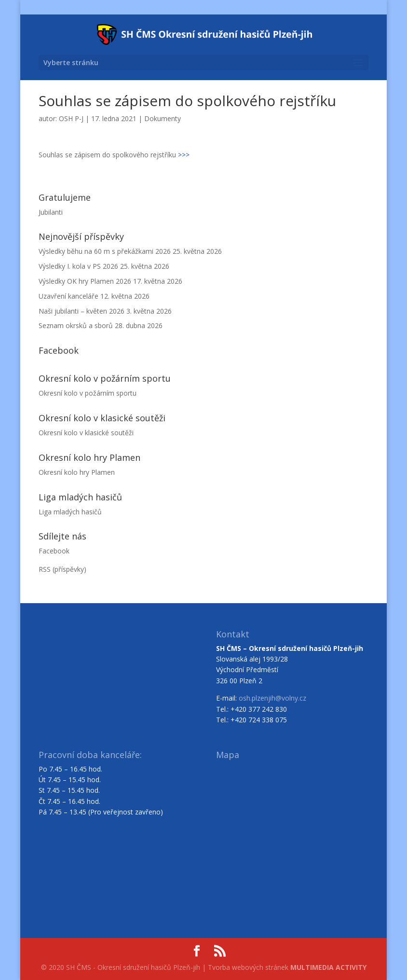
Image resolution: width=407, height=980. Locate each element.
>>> (184, 155)
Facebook (54, 551)
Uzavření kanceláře (68, 296)
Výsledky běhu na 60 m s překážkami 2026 (105, 251)
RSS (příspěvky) (62, 569)
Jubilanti (51, 212)
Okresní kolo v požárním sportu (88, 393)
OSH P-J (71, 118)
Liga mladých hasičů (70, 512)
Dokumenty (163, 118)
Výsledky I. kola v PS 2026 (78, 266)
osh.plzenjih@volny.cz (272, 698)
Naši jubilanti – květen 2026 (81, 311)
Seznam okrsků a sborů (76, 325)
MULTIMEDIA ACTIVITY (328, 967)
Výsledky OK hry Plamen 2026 (85, 281)
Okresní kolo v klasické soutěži (86, 433)
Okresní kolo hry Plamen (77, 472)
